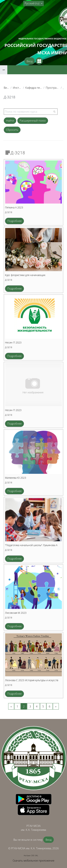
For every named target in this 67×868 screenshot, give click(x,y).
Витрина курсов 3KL (6, 88)
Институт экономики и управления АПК (17, 88)
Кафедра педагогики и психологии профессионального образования (34, 88)
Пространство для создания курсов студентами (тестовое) (53, 88)
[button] (33, 3)
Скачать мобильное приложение (33, 860)
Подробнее (14, 221)
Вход (30, 61)
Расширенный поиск (33, 120)
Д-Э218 (9, 212)
